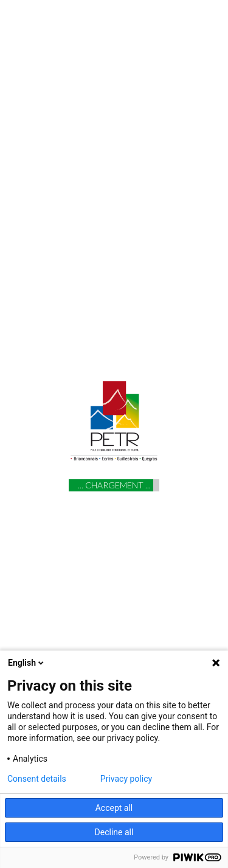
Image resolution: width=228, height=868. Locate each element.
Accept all (114, 808)
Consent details (37, 779)
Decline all (114, 832)
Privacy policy (126, 779)
